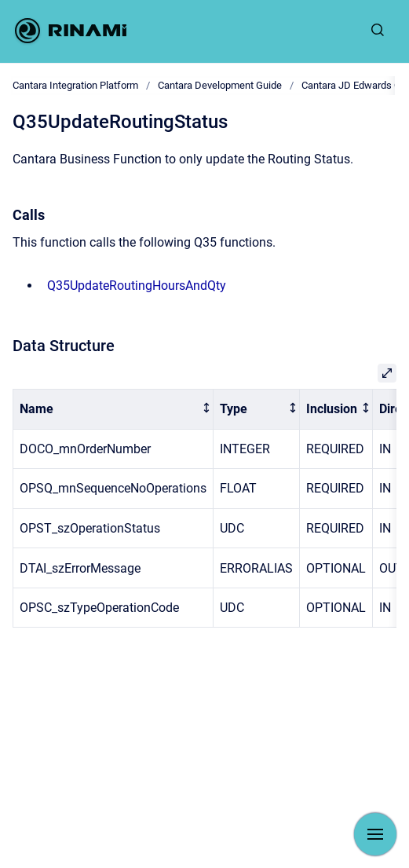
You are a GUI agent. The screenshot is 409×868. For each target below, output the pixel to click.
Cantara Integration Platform (75, 85)
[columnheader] (113, 410)
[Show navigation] (375, 834)
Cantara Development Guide (220, 85)
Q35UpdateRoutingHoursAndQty (137, 286)
